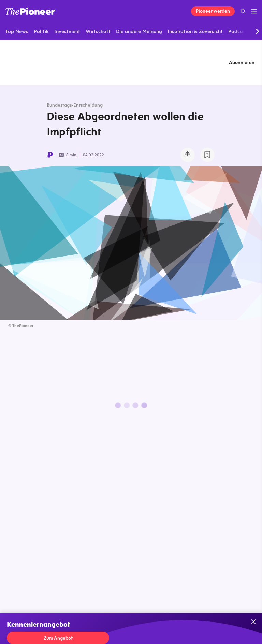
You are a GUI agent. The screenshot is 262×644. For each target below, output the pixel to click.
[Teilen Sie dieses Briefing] (188, 155)
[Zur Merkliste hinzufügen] (207, 155)
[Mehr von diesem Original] (131, 62)
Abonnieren (242, 62)
